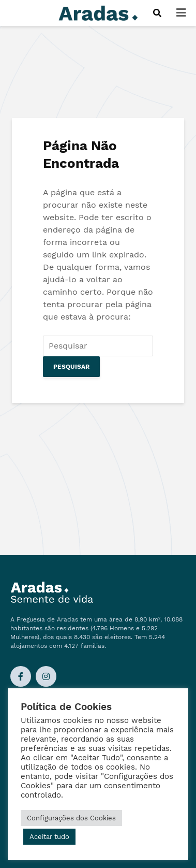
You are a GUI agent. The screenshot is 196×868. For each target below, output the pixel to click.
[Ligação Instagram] (46, 676)
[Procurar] (157, 13)
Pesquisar (71, 367)
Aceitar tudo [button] (49, 837)
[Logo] (98, 12)
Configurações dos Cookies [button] (71, 818)
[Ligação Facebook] (21, 676)
